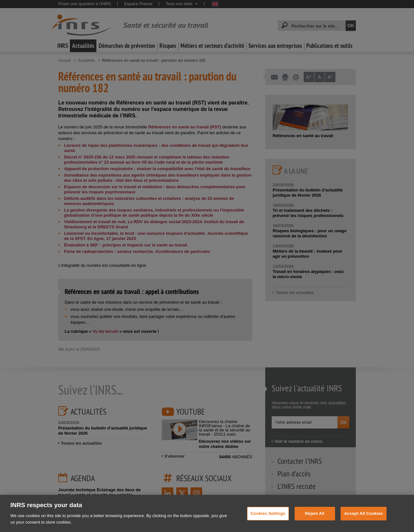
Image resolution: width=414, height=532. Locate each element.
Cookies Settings (268, 519)
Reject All (315, 519)
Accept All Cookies (364, 519)
